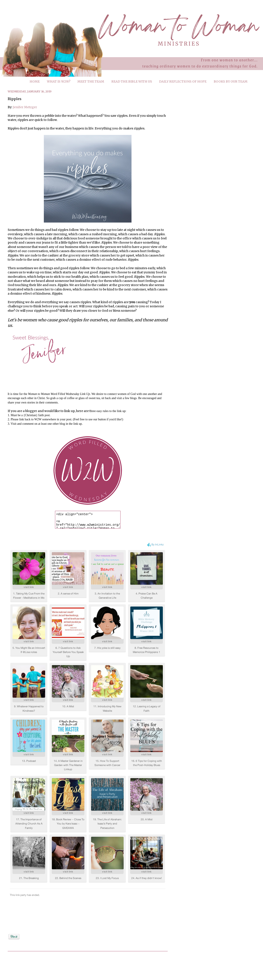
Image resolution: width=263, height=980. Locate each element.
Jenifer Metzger (25, 107)
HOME (35, 81)
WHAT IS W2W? (59, 81)
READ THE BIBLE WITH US (132, 81)
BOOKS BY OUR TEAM (231, 81)
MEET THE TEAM (91, 81)
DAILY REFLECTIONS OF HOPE (183, 81)
